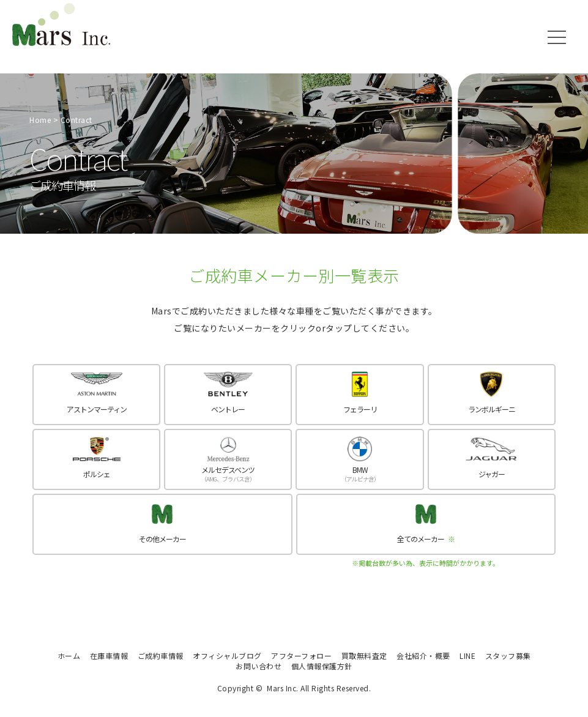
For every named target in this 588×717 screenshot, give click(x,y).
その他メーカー (162, 539)
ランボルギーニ (492, 409)
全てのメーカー (426, 539)
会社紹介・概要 (423, 656)
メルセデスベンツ (228, 474)
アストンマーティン (97, 409)
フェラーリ (360, 409)
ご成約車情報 (161, 656)
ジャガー (492, 474)
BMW (359, 474)
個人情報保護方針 (322, 666)
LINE (467, 656)
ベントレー (228, 409)
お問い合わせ (259, 666)
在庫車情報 (109, 656)
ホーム (69, 656)
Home (40, 120)
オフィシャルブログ (227, 656)
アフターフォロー (301, 656)
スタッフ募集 (508, 656)
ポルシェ (97, 474)
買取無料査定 (364, 656)
